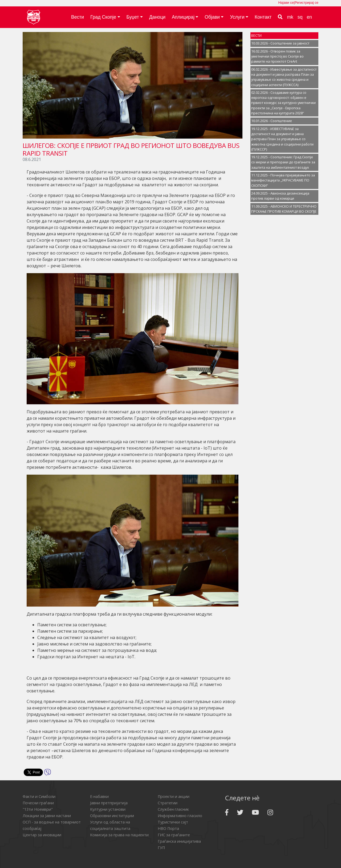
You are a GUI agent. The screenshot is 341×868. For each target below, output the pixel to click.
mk (290, 17)
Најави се (286, 3)
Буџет (133, 17)
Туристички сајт (173, 822)
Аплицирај (183, 17)
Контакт (263, 17)
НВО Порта (168, 828)
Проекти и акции (174, 796)
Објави (212, 17)
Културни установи (108, 809)
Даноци (157, 17)
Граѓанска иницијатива (179, 841)
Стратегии (168, 803)
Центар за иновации (42, 835)
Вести (78, 17)
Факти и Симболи (39, 796)
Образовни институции (112, 816)
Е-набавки (99, 796)
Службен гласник (173, 809)
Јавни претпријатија (109, 803)
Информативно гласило (180, 816)
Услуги (237, 17)
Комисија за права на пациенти (119, 835)
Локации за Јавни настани (47, 816)
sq (300, 17)
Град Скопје (103, 17)
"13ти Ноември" (38, 809)
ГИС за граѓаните (174, 835)
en (309, 17)
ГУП (161, 848)
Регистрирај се (307, 3)
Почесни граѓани (38, 803)
